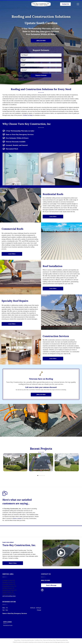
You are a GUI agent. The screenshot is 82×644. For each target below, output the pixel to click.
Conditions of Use (39, 640)
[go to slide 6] (44, 475)
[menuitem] (8, 625)
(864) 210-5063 (46, 580)
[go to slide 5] (43, 475)
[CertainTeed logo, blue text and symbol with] (22, 532)
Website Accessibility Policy (62, 640)
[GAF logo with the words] (60, 532)
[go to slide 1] (38, 475)
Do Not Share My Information (28, 640)
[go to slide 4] (42, 475)
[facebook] (42, 590)
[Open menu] (78, 4)
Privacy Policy (17, 640)
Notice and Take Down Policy (49, 640)
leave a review (17, 518)
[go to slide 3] (40, 475)
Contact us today (28, 115)
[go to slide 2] (39, 475)
